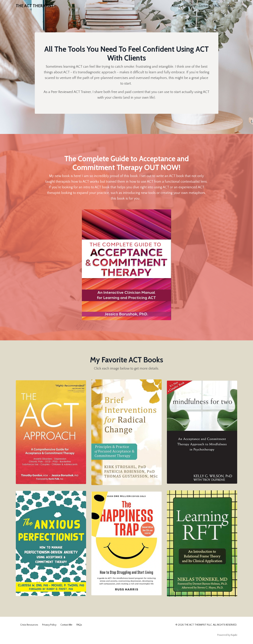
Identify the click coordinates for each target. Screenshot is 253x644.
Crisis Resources (29, 625)
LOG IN (231, 6)
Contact (204, 6)
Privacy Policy (49, 625)
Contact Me (66, 625)
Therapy (190, 6)
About (176, 6)
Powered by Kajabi (227, 635)
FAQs (217, 6)
